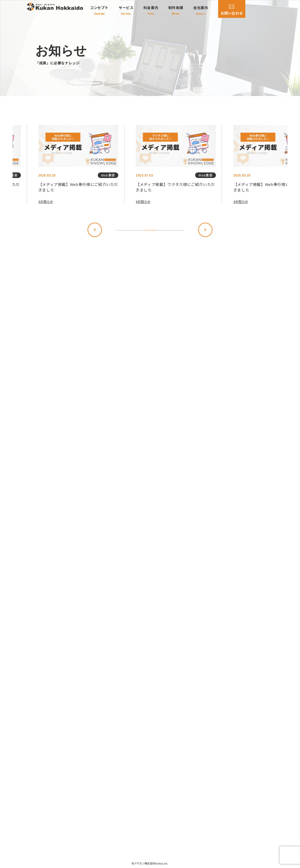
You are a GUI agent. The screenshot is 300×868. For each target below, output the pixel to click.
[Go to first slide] (139, 242)
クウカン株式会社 (144, 863)
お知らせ (21, 201)
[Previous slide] (161, 242)
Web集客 (82, 175)
